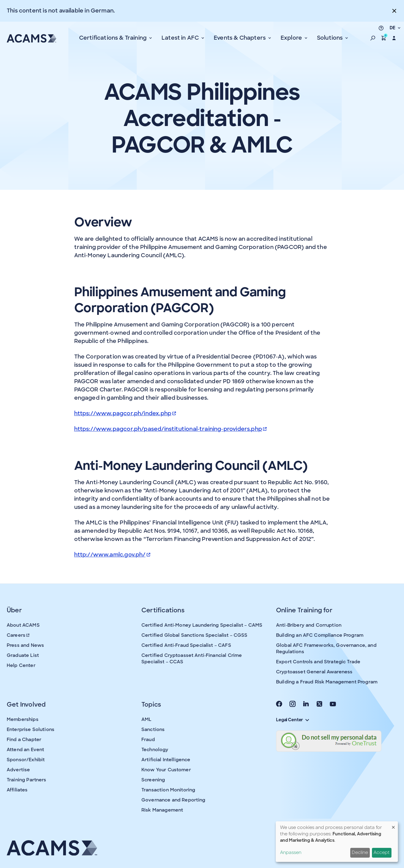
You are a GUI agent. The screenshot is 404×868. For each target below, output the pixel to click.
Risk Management (162, 810)
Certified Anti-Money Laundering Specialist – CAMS (202, 625)
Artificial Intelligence (166, 760)
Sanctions (153, 729)
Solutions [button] (331, 38)
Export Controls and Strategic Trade (318, 662)
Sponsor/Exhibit (26, 760)
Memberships (23, 719)
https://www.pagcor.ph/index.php (125, 413)
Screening (153, 780)
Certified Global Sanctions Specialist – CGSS (195, 635)
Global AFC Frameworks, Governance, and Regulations (326, 648)
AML (146, 719)
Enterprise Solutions (31, 729)
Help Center (21, 665)
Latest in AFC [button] (181, 38)
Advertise (18, 770)
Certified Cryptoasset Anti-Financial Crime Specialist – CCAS (192, 659)
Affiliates (17, 790)
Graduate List (23, 655)
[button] (373, 38)
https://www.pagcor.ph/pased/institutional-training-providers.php (171, 429)
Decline (360, 852)
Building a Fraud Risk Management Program (327, 682)
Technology (155, 750)
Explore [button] (292, 38)
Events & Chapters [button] (240, 38)
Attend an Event (25, 750)
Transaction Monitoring (168, 790)
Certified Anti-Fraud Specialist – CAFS (186, 645)
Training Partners (27, 780)
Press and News (25, 645)
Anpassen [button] (291, 852)
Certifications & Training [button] (114, 38)
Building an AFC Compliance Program (320, 635)
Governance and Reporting (173, 800)
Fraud (148, 740)
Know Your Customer (166, 770)
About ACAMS (23, 625)
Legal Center (293, 720)
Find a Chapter (24, 740)
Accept (382, 852)
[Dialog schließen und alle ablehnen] (393, 825)
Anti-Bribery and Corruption (309, 625)
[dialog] (337, 842)
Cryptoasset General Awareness (314, 672)
